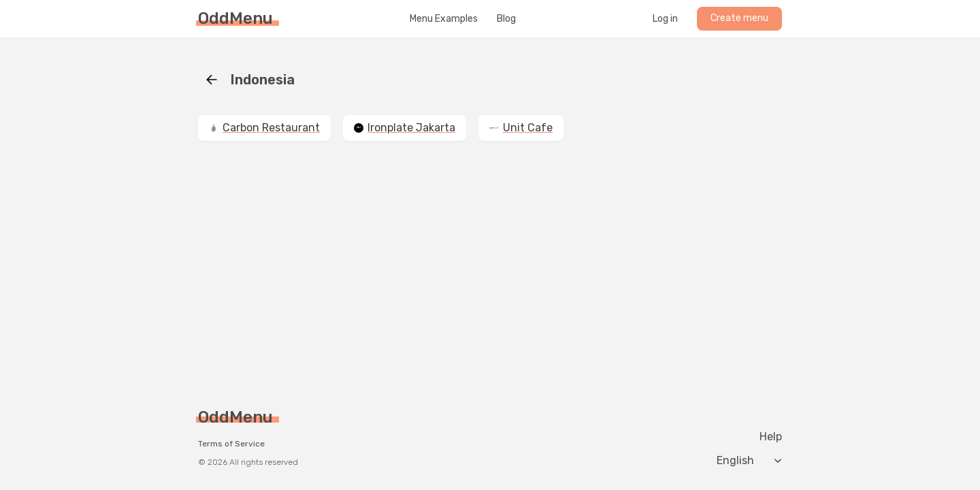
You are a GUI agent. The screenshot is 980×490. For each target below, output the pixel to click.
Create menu (739, 18)
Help (771, 437)
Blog (506, 19)
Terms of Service (231, 444)
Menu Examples (444, 19)
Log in (665, 19)
